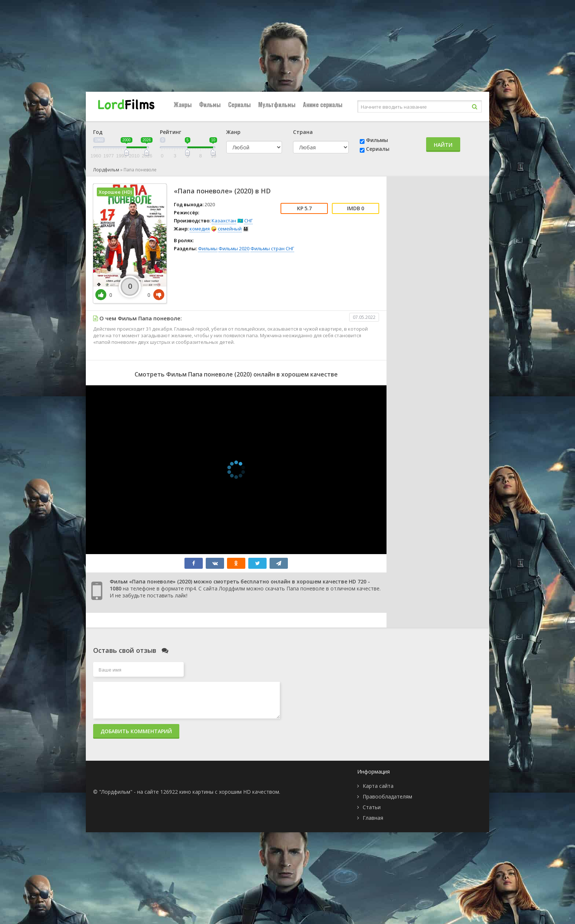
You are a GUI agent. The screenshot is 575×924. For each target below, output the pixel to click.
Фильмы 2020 (234, 248)
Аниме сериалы (323, 105)
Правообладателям (387, 796)
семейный (230, 229)
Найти (443, 145)
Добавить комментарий (136, 731)
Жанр (233, 132)
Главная (373, 818)
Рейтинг (171, 132)
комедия (200, 229)
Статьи (372, 807)
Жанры (183, 105)
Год (98, 132)
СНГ (248, 221)
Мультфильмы (277, 105)
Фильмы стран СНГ (272, 248)
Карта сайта (378, 786)
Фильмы (210, 105)
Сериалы (239, 105)
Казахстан (224, 221)
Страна (303, 132)
